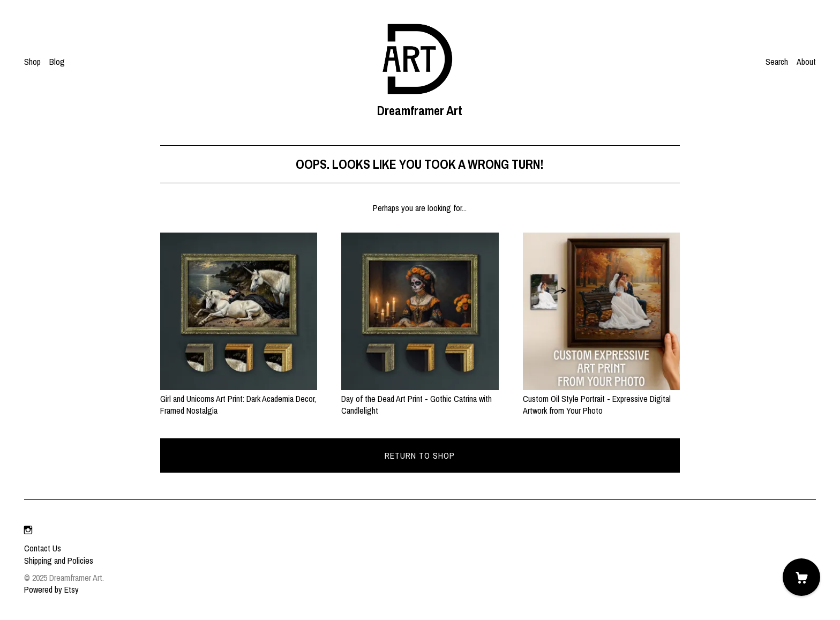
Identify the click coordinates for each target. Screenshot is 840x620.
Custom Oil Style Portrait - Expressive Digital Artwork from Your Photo (601, 399)
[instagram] (28, 530)
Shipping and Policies (59, 561)
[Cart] (801, 577)
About (806, 62)
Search (777, 62)
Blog (57, 62)
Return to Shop (420, 455)
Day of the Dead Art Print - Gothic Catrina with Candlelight (420, 399)
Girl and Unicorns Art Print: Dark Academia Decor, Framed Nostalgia (239, 399)
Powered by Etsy (51, 589)
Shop (32, 62)
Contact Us (43, 548)
